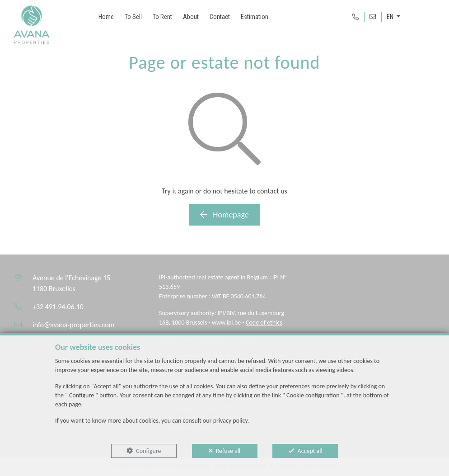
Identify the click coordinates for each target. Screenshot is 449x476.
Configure (148, 451)
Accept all (310, 451)
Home (106, 17)
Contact (220, 17)
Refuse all (228, 451)
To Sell (133, 17)
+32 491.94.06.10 (58, 307)
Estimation (255, 17)
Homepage (224, 215)
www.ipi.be (226, 323)
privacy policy (230, 421)
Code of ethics (264, 323)
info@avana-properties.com (73, 325)
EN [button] (391, 17)
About (191, 17)
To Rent (162, 17)
